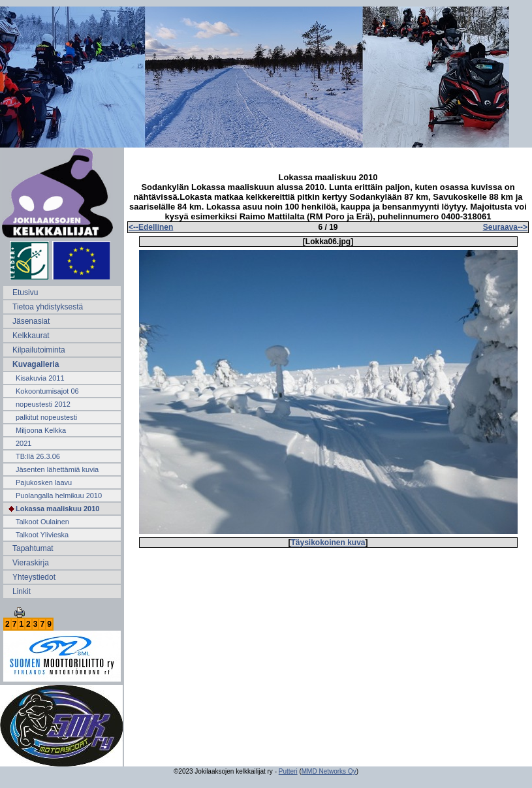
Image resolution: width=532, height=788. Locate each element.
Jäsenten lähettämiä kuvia (57, 469)
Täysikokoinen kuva (328, 543)
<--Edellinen (151, 227)
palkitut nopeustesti (46, 417)
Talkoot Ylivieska (42, 535)
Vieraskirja (31, 563)
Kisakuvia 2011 (40, 378)
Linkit (22, 591)
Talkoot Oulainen (42, 522)
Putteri (288, 771)
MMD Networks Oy (329, 771)
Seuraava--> (505, 227)
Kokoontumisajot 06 (47, 391)
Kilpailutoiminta (39, 350)
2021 (23, 443)
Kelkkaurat (31, 336)
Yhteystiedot (34, 577)
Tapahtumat (33, 548)
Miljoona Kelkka (41, 430)
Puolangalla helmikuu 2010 (59, 496)
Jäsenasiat (31, 321)
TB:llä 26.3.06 (38, 456)
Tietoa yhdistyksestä (48, 307)
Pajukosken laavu (44, 482)
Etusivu (25, 292)
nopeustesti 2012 (43, 404)
